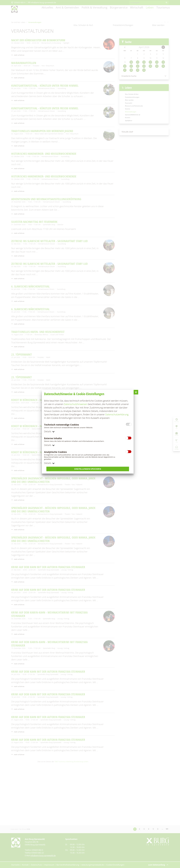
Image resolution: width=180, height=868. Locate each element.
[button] (136, 392)
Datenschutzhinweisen (76, 404)
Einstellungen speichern (88, 469)
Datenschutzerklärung (117, 414)
